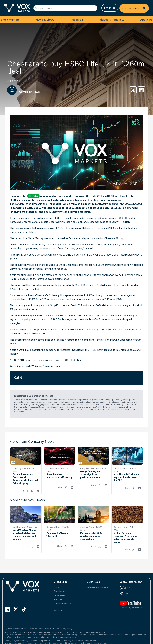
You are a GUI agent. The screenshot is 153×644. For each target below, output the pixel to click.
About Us (146, 20)
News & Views (45, 20)
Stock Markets (10, 20)
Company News (29, 92)
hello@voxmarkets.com (97, 587)
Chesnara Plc (17, 196)
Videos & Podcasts (112, 20)
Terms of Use (50, 629)
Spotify (125, 588)
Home (57, 587)
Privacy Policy (66, 629)
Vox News (25, 88)
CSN (18, 378)
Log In (110, 8)
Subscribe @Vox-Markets (131, 605)
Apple (125, 594)
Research (77, 20)
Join (134, 8)
